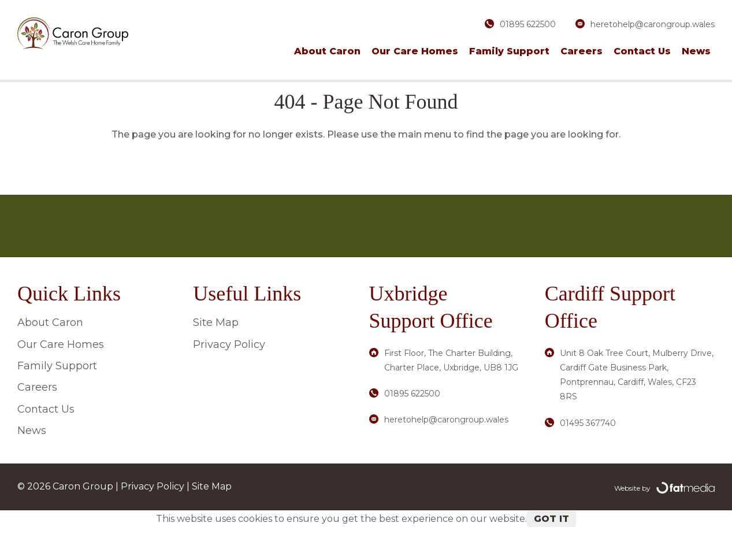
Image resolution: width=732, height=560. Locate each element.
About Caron (327, 51)
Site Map (216, 355)
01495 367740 (588, 455)
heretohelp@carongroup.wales (653, 24)
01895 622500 (528, 24)
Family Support (509, 51)
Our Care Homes (415, 51)
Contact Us (642, 51)
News (696, 51)
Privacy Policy (229, 377)
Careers (581, 51)
